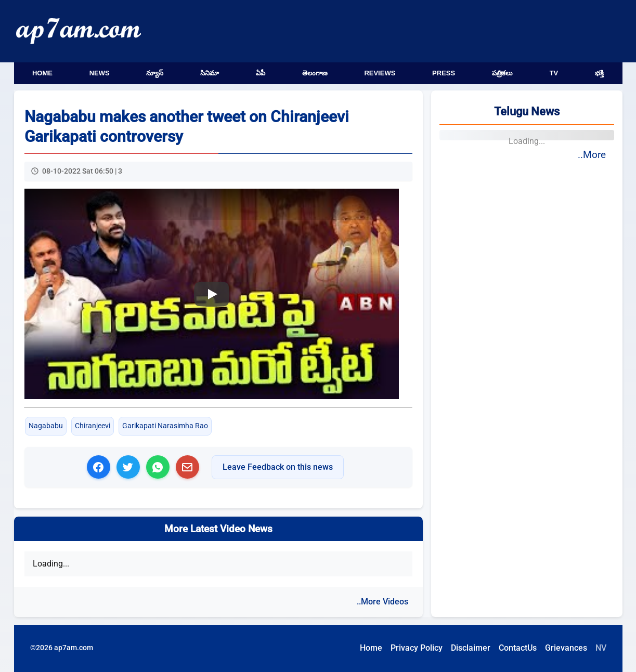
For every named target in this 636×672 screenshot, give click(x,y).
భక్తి (599, 73)
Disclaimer (471, 648)
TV (554, 73)
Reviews (380, 73)
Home (42, 73)
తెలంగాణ (315, 73)
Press (444, 73)
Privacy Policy (417, 648)
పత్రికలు (502, 73)
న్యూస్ (155, 73)
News (100, 73)
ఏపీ (261, 73)
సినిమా (210, 73)
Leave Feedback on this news (278, 467)
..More (592, 155)
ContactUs (518, 648)
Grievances (566, 648)
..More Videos (382, 602)
